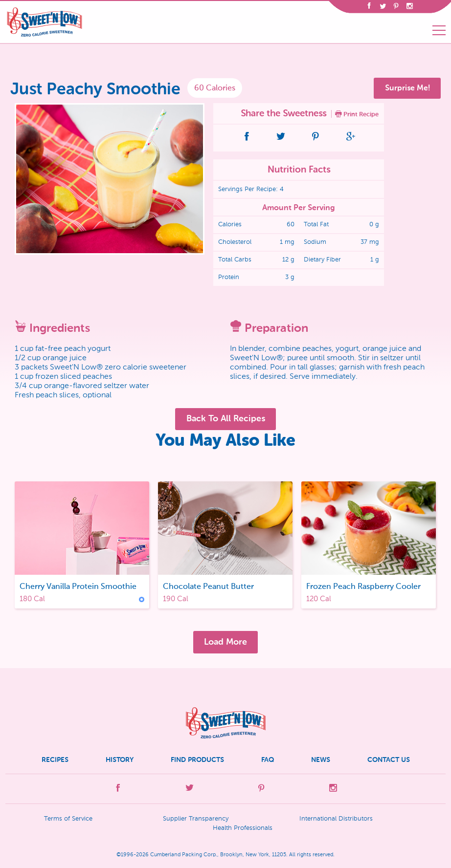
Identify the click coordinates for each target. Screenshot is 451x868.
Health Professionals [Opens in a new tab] (243, 828)
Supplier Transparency (196, 819)
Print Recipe (357, 114)
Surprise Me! (407, 88)
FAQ (268, 760)
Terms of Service (68, 819)
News (321, 760)
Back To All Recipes (226, 418)
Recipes (55, 760)
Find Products (197, 760)
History (120, 760)
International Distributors (336, 819)
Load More (225, 642)
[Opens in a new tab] (369, 7)
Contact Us (389, 760)
